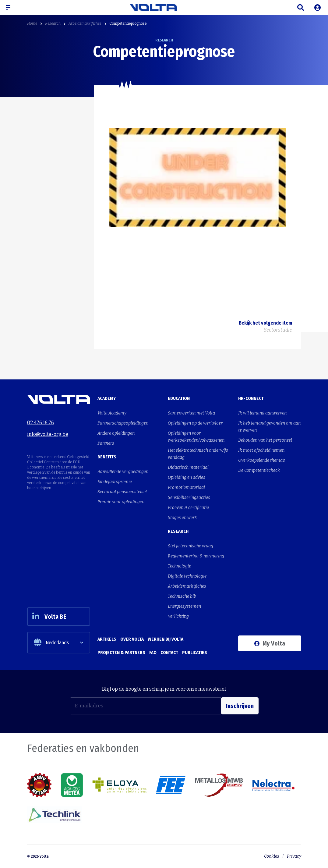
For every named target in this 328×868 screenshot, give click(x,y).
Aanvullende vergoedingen (123, 472)
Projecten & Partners (121, 653)
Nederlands (51, 643)
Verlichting (178, 616)
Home (32, 23)
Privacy (294, 856)
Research (53, 23)
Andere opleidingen (116, 433)
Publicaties (195, 653)
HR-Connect (251, 398)
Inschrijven (240, 706)
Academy (107, 398)
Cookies (272, 856)
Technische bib (182, 596)
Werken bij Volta (166, 639)
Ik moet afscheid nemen (261, 450)
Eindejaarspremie (115, 482)
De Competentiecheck (259, 470)
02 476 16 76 (41, 423)
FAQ (153, 653)
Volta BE (49, 617)
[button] (11, 8)
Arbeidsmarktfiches (85, 23)
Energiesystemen (184, 606)
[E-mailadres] (146, 706)
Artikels (107, 639)
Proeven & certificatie (188, 508)
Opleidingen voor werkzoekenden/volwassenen (196, 437)
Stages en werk (182, 518)
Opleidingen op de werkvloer (195, 423)
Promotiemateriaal (186, 487)
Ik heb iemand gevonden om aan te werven (269, 427)
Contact (169, 653)
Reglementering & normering (196, 556)
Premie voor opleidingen (121, 502)
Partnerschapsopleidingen (123, 423)
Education (179, 398)
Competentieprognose (128, 23)
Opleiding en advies (187, 477)
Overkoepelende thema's (262, 460)
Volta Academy (112, 413)
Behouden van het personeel (265, 440)
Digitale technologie (187, 576)
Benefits (107, 457)
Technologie (179, 566)
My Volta (270, 643)
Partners (106, 443)
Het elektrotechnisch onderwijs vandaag (198, 454)
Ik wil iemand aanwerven (262, 413)
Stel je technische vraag (190, 546)
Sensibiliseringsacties (189, 498)
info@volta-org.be (48, 434)
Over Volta (132, 639)
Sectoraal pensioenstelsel (122, 492)
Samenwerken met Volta (191, 413)
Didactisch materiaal (188, 467)
